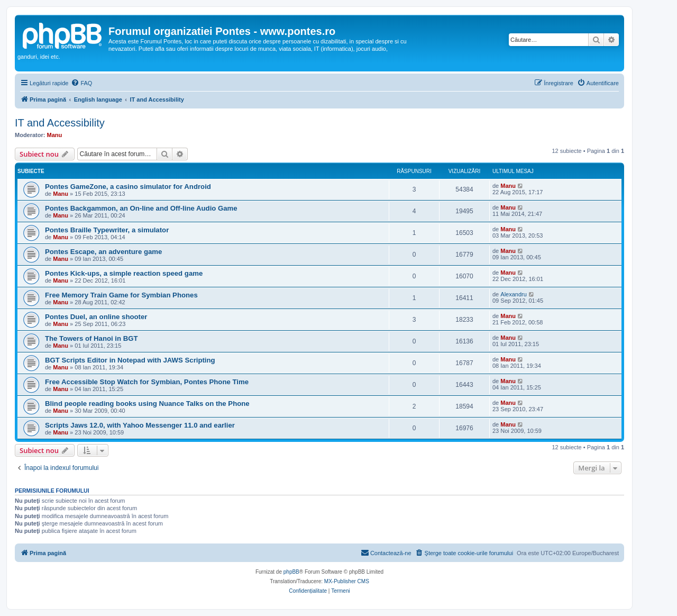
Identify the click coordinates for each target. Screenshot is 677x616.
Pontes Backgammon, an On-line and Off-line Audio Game (141, 208)
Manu (55, 135)
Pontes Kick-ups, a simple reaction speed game (124, 273)
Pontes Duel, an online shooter (96, 317)
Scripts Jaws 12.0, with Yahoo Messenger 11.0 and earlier (140, 425)
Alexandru (514, 294)
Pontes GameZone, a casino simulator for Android (128, 187)
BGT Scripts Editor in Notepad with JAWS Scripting (130, 360)
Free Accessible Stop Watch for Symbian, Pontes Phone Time (147, 382)
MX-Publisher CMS (347, 581)
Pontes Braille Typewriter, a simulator (107, 230)
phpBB (291, 572)
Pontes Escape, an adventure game (103, 252)
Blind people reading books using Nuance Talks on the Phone (147, 404)
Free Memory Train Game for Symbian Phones (121, 295)
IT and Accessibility (60, 123)
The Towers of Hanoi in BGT (92, 338)
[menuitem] (81, 83)
